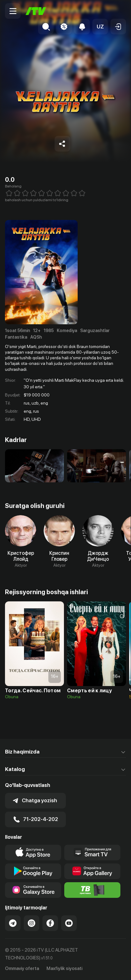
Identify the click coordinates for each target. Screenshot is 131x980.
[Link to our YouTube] (69, 923)
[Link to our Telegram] (13, 923)
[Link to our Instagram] (32, 923)
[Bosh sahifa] (36, 11)
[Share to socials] (62, 144)
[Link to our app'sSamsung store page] (33, 890)
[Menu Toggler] (13, 11)
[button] (100, 27)
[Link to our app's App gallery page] (92, 871)
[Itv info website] (92, 890)
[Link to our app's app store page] (33, 853)
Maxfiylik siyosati (64, 968)
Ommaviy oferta (22, 968)
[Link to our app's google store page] (33, 871)
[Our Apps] (92, 853)
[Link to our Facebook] (50, 923)
